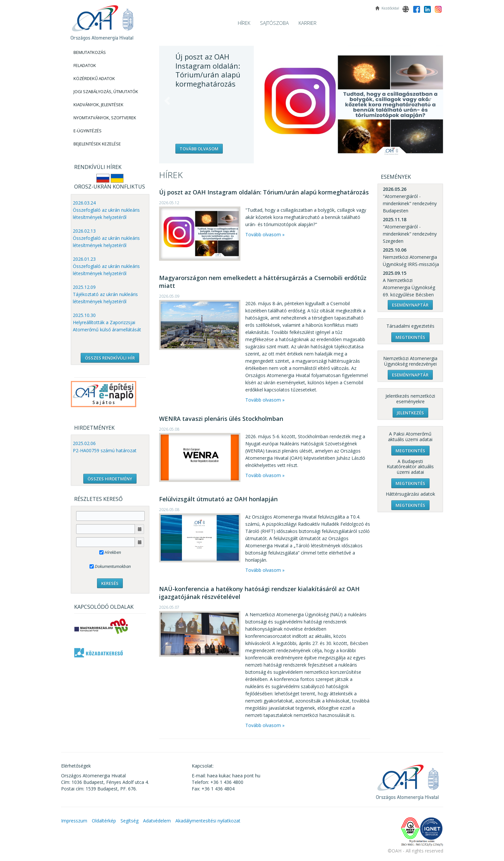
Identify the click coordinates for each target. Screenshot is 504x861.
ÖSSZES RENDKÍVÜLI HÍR (110, 358)
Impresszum (74, 821)
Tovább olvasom (199, 149)
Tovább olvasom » (265, 234)
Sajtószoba (274, 23)
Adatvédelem (157, 821)
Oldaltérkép (104, 821)
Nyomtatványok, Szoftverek (105, 118)
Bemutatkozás (90, 52)
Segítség (130, 821)
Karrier (308, 23)
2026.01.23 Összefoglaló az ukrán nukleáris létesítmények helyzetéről (106, 266)
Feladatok (85, 65)
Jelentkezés (410, 413)
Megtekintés (410, 337)
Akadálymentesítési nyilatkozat (208, 821)
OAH (102, 20)
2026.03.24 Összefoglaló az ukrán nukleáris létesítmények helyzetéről (106, 210)
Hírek (244, 23)
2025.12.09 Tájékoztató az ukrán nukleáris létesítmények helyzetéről (105, 294)
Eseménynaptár (410, 305)
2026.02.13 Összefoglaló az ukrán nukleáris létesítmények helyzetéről (106, 238)
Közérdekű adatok (94, 78)
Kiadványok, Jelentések (98, 105)
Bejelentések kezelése (97, 144)
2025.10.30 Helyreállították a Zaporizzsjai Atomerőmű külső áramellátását (107, 322)
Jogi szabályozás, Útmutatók (106, 91)
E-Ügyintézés (88, 131)
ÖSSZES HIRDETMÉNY (110, 479)
